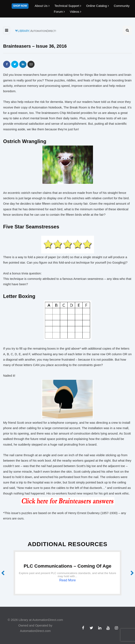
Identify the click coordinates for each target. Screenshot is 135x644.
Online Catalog (98, 6)
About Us (43, 6)
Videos (75, 12)
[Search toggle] (127, 30)
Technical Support (68, 6)
